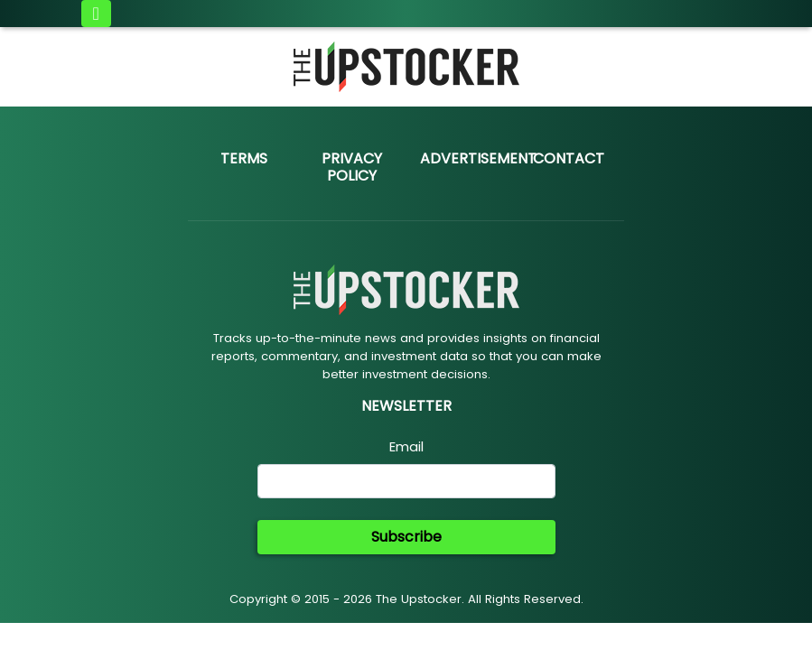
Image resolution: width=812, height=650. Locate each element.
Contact (569, 158)
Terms (244, 158)
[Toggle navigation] (96, 14)
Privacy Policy (352, 167)
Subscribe (406, 537)
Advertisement (478, 158)
